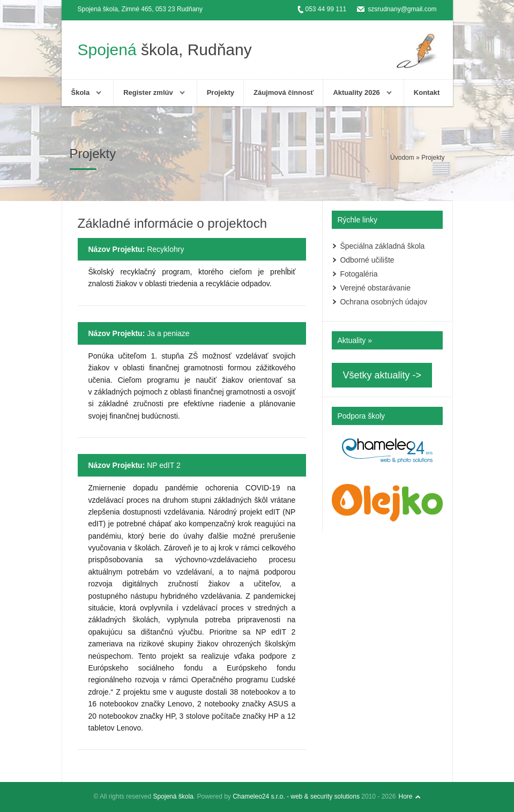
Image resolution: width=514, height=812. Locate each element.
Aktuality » (355, 340)
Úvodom (402, 158)
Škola (81, 92)
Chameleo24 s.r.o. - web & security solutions (296, 796)
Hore (405, 796)
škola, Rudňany (165, 50)
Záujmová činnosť (284, 92)
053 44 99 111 (326, 9)
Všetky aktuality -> (382, 375)
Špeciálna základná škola (382, 246)
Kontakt (427, 92)
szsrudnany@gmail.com (402, 9)
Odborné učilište (367, 260)
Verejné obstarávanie (375, 288)
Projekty (221, 92)
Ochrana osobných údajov (383, 302)
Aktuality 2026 (356, 92)
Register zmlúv (148, 92)
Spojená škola (173, 796)
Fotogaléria (359, 274)
